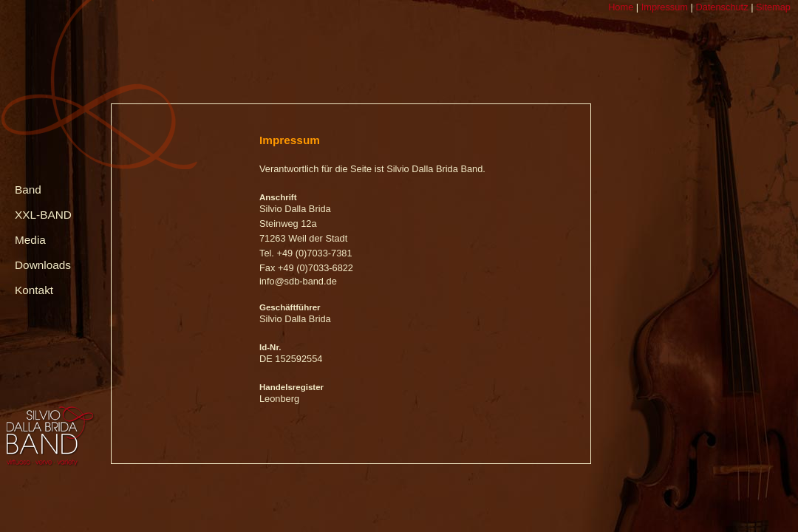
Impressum (663, 7)
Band (28, 190)
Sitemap (772, 7)
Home (621, 7)
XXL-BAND (43, 215)
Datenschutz (721, 7)
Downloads (43, 265)
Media (30, 240)
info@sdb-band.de (298, 281)
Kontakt (34, 290)
